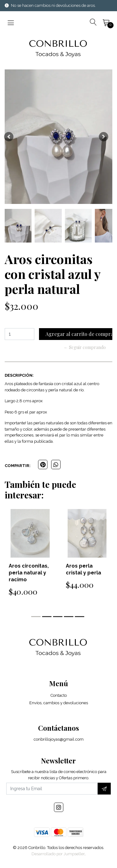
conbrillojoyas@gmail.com (59, 739)
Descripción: (19, 375)
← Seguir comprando (85, 347)
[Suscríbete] (104, 789)
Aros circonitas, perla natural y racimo (29, 573)
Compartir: (18, 466)
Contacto (59, 695)
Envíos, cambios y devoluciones (59, 703)
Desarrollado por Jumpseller (58, 854)
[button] (9, 137)
